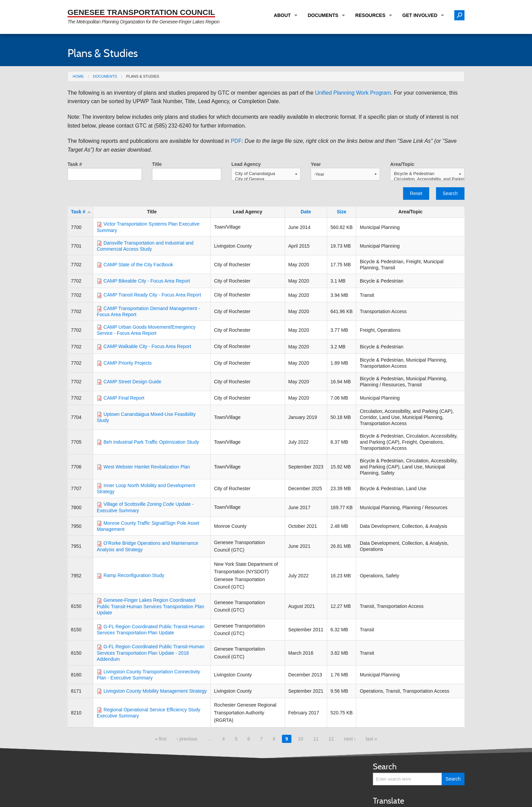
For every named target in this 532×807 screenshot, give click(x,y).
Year (316, 164)
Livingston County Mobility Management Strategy (155, 691)
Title (157, 164)
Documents (323, 15)
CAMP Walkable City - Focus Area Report (147, 346)
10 (301, 739)
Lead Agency (246, 164)
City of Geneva (266, 179)
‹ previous (187, 739)
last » (371, 739)
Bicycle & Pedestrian (427, 174)
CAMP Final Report (124, 398)
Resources (370, 15)
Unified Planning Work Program (353, 93)
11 (316, 739)
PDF (236, 141)
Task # (75, 164)
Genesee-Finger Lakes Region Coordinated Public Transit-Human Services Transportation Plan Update (150, 606)
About (282, 15)
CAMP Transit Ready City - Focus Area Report (152, 295)
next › (350, 739)
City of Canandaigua (266, 174)
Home (78, 76)
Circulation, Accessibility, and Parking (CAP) (427, 179)
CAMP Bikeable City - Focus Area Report (147, 281)
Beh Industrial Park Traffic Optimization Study (151, 442)
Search (450, 193)
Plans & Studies (143, 76)
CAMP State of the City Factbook (138, 265)
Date (306, 212)
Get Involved (420, 15)
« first (161, 739)
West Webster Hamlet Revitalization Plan (147, 467)
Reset (416, 193)
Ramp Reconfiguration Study (134, 575)
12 (331, 739)
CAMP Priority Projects (128, 363)
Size (342, 212)
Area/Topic (402, 164)
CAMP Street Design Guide (132, 382)
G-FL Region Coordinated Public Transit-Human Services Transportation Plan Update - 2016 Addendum (150, 653)
